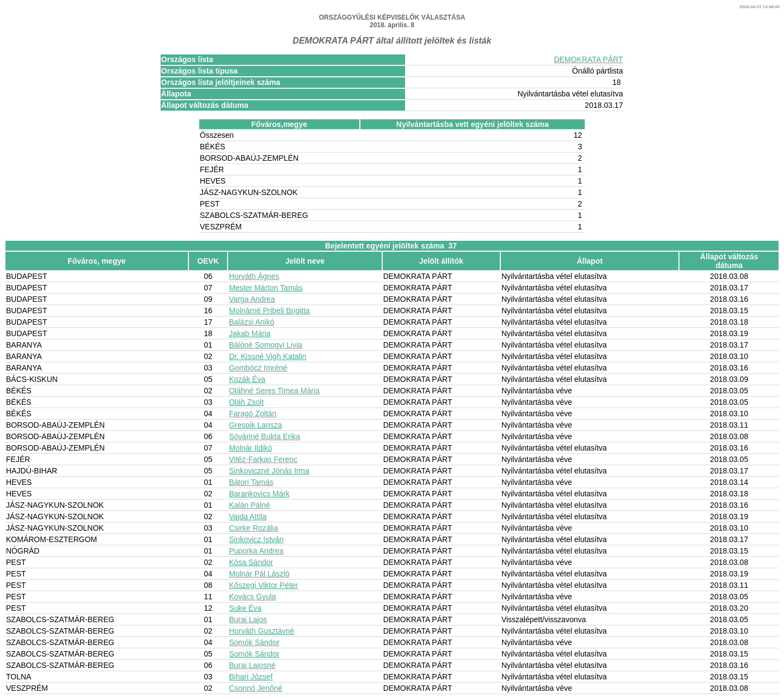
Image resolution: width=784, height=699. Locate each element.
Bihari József (250, 677)
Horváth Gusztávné (261, 631)
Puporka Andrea (256, 551)
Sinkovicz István (256, 539)
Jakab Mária (249, 333)
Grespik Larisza (255, 425)
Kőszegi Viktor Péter (263, 585)
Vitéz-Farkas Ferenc (263, 459)
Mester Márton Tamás (265, 288)
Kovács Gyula (252, 597)
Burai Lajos (248, 619)
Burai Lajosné (252, 665)
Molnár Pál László (259, 574)
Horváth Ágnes (254, 276)
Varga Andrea (252, 299)
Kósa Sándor (251, 562)
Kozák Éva (247, 379)
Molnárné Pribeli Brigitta (269, 311)
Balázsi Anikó (251, 322)
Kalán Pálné (249, 505)
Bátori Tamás (251, 482)
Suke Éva (245, 608)
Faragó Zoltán (252, 414)
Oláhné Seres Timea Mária (274, 391)
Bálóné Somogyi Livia (265, 345)
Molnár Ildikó (250, 448)
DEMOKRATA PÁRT (588, 59)
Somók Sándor (254, 642)
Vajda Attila (247, 516)
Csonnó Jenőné (255, 688)
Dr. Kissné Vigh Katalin (267, 356)
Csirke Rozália (253, 528)
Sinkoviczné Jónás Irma (269, 471)
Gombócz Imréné (258, 368)
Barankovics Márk (259, 494)
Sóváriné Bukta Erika (264, 436)
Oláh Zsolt (246, 402)
